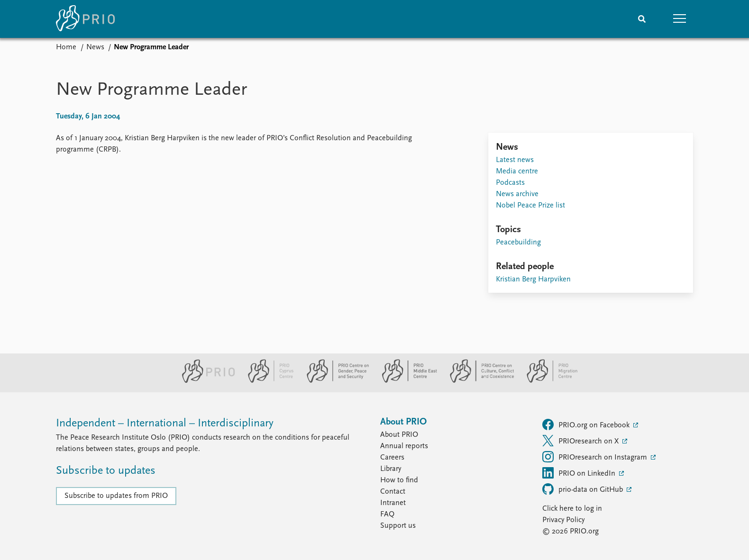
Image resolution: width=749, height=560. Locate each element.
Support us (398, 526)
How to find (399, 480)
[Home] (85, 19)
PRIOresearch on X (581, 441)
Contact (393, 492)
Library (391, 469)
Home (66, 47)
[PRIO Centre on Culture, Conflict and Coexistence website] (478, 381)
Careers (392, 458)
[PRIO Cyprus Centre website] (267, 381)
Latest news (515, 160)
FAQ (387, 515)
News (95, 47)
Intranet (393, 503)
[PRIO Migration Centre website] (547, 381)
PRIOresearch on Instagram (596, 457)
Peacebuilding (518, 243)
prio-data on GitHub (584, 489)
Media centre (517, 172)
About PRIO (399, 435)
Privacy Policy (563, 520)
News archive (517, 194)
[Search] (642, 19)
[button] (680, 19)
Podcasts (510, 183)
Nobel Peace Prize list (530, 206)
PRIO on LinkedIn (580, 473)
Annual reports (404, 446)
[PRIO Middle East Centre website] (406, 381)
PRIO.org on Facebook (587, 425)
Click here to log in (572, 509)
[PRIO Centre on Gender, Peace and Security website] (334, 381)
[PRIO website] (205, 381)
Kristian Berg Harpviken (533, 280)
